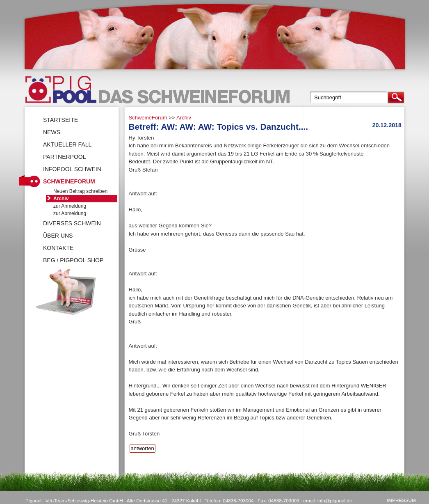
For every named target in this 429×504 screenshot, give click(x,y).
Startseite (60, 120)
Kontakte (58, 248)
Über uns (58, 236)
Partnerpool (65, 157)
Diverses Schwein (72, 223)
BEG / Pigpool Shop (73, 260)
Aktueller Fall (67, 144)
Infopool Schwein (72, 169)
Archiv (184, 118)
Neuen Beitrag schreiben (80, 191)
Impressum (401, 500)
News (52, 132)
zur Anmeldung (70, 206)
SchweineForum (148, 118)
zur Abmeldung (70, 213)
